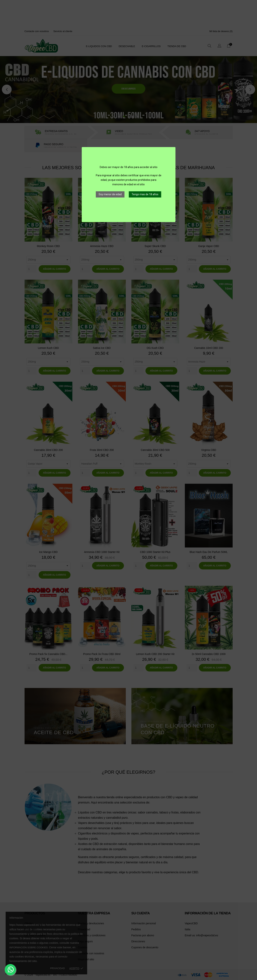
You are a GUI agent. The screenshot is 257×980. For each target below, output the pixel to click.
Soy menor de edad (110, 194)
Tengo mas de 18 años (145, 194)
